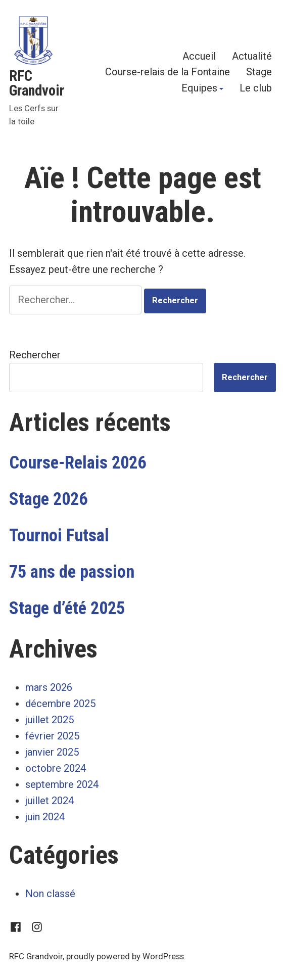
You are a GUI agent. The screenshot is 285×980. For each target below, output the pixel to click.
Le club (256, 88)
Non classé (50, 894)
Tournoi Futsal (59, 535)
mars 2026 (49, 687)
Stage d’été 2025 (67, 608)
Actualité (252, 56)
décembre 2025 (60, 704)
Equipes (199, 88)
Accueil (199, 56)
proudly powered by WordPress (125, 956)
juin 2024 (45, 817)
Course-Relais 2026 (78, 462)
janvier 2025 (52, 752)
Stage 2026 (48, 499)
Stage (259, 72)
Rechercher (35, 355)
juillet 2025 (50, 720)
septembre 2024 (62, 784)
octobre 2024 (56, 768)
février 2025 (52, 736)
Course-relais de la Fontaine (168, 72)
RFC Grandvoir (37, 83)
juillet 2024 (50, 801)
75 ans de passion (72, 572)
